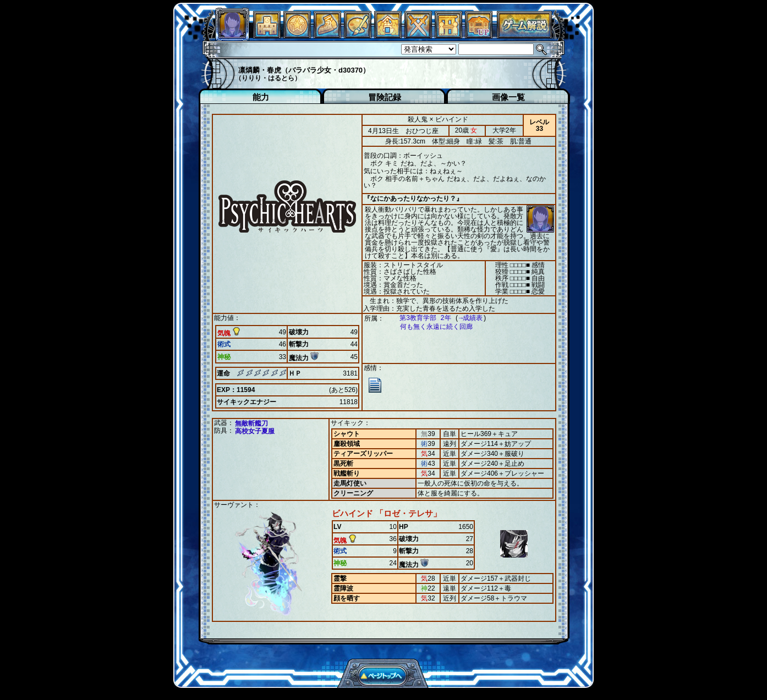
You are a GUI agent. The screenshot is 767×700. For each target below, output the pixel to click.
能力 (261, 97)
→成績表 (465, 318)
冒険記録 (385, 97)
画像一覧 (508, 97)
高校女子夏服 (255, 431)
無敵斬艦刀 (251, 423)
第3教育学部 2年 (420, 318)
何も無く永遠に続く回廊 (431, 327)
